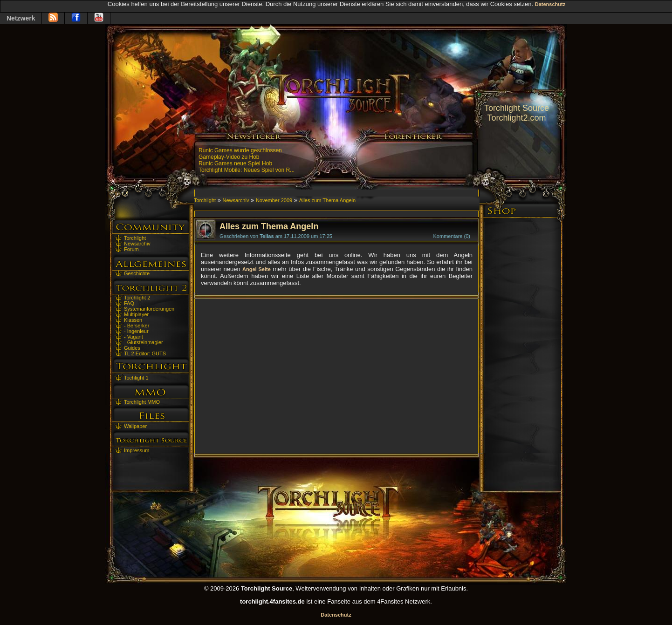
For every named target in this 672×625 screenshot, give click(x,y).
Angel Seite (257, 269)
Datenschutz (550, 4)
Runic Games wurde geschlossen (240, 150)
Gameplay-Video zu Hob (229, 157)
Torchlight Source (517, 108)
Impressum (137, 450)
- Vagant (134, 337)
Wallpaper (135, 426)
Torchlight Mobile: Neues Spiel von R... (247, 170)
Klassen (133, 320)
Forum (131, 249)
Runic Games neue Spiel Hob (235, 163)
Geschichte (137, 273)
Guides (132, 348)
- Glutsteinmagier (144, 342)
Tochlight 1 (136, 378)
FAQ (129, 303)
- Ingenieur (136, 331)
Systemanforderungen (149, 309)
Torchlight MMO (142, 402)
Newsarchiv (137, 244)
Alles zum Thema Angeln (327, 200)
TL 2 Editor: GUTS (145, 353)
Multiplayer (136, 314)
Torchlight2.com (516, 118)
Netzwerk (21, 18)
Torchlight (135, 238)
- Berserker (137, 326)
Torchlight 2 (137, 298)
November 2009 (274, 200)
